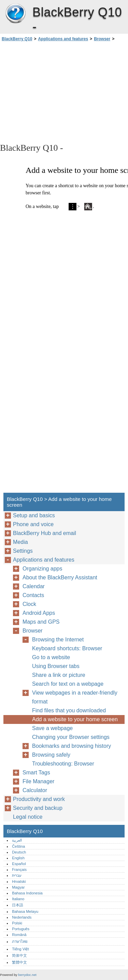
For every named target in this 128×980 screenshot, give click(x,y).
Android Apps (39, 613)
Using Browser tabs (56, 666)
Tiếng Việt (20, 949)
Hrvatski (19, 881)
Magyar (18, 887)
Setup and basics (34, 515)
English (18, 858)
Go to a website (51, 657)
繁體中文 (19, 962)
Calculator (35, 790)
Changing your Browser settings (71, 737)
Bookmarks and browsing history (72, 746)
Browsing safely (51, 755)
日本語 (18, 905)
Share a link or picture (59, 675)
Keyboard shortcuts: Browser (67, 648)
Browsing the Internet (58, 640)
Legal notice (28, 817)
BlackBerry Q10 (15, 14)
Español (19, 864)
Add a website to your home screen (75, 719)
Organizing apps (42, 569)
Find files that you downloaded (69, 710)
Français (19, 870)
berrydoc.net (27, 975)
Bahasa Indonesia (27, 893)
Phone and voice (33, 524)
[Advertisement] (64, 92)
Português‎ (21, 929)
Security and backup (38, 808)
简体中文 (19, 955)
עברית (17, 875)
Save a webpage (52, 728)
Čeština (18, 846)
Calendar (34, 586)
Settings (23, 551)
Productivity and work (39, 799)
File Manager (38, 781)
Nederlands (22, 917)
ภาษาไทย (20, 941)
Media (20, 542)
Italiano (18, 899)
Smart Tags (36, 773)
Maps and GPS (41, 622)
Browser (102, 39)
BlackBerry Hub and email (45, 533)
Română (19, 935)
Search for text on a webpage (68, 684)
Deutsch (19, 852)
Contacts (33, 595)
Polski (17, 923)
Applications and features (63, 39)
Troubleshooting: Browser (63, 764)
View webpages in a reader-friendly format (75, 697)
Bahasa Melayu (25, 911)
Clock (29, 604)
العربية (17, 840)
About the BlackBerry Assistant (60, 577)
